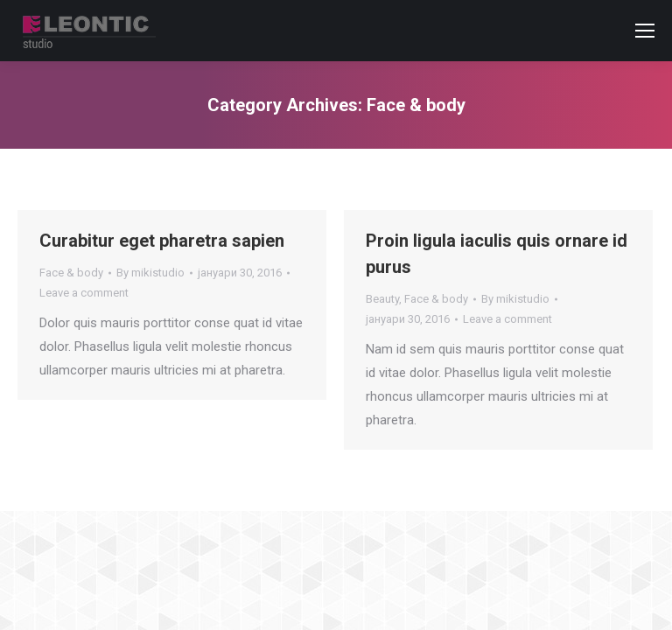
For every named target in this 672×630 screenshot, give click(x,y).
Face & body (71, 273)
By (150, 273)
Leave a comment (84, 293)
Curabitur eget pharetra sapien (162, 241)
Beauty (382, 299)
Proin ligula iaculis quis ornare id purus (497, 254)
